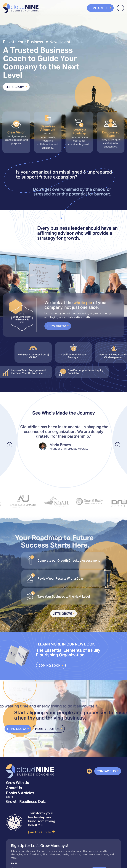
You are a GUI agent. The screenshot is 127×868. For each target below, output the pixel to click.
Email (15, 864)
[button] (10, 445)
